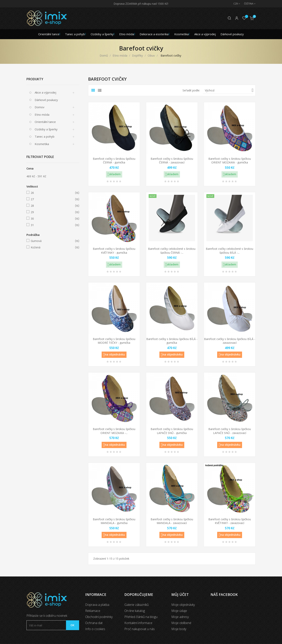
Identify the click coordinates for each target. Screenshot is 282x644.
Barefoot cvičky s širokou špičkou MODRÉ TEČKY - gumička (114, 341)
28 (52, 206)
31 (52, 225)
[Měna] (235, 4)
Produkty (35, 79)
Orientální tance (45, 122)
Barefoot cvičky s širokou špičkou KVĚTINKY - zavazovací (230, 521)
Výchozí (229, 90)
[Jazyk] (248, 4)
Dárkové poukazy (46, 100)
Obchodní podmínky (99, 617)
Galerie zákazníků (136, 605)
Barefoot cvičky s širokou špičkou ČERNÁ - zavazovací (172, 161)
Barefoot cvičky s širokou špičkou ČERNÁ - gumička (114, 161)
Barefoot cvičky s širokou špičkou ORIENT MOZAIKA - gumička (230, 161)
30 (52, 219)
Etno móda (42, 115)
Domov (40, 107)
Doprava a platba (97, 605)
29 (52, 212)
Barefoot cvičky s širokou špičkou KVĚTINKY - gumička (114, 251)
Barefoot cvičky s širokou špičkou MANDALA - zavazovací (172, 521)
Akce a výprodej (45, 92)
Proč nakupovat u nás (140, 629)
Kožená (52, 247)
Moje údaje (179, 611)
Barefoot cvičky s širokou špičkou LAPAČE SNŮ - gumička (172, 431)
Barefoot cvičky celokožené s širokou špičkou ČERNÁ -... (172, 251)
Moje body (179, 629)
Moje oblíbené (181, 623)
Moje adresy (180, 617)
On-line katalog (135, 611)
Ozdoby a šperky (46, 129)
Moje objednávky (183, 605)
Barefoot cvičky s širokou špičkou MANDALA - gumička (114, 521)
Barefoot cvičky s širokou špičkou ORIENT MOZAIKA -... (114, 431)
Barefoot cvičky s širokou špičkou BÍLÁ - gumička (172, 341)
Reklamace (93, 611)
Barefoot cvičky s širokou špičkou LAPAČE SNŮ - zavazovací (230, 431)
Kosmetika (42, 144)
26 (52, 193)
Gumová (52, 241)
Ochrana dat (94, 623)
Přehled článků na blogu (141, 617)
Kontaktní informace (138, 623)
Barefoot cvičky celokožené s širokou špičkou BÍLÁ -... (230, 251)
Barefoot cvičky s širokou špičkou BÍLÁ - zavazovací (230, 341)
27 (52, 199)
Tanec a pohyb (45, 136)
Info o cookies (95, 629)
